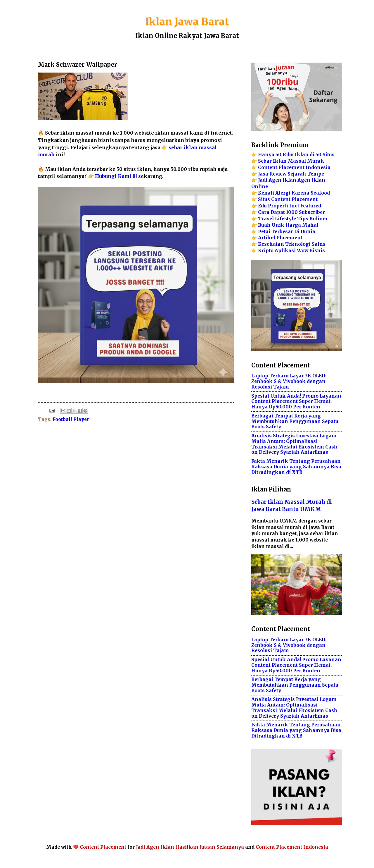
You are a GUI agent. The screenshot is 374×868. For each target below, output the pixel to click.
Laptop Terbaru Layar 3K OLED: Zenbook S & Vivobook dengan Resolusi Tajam (289, 381)
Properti (278, 206)
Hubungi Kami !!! (116, 176)
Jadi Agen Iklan (277, 180)
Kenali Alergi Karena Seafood (294, 193)
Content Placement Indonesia (294, 167)
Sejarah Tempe (306, 174)
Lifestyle (285, 219)
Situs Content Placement (288, 199)
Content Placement (103, 847)
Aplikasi (285, 251)
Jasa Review (272, 174)
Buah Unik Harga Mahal (288, 225)
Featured (311, 206)
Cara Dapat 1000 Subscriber (291, 212)
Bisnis (317, 251)
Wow (303, 251)
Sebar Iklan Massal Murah (291, 161)
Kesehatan (271, 244)
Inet (294, 206)
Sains (319, 244)
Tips (303, 219)
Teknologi (298, 244)
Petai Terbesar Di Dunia (287, 232)
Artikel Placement (280, 238)
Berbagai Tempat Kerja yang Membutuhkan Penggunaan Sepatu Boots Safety (295, 421)
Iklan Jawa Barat (187, 22)
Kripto (266, 251)
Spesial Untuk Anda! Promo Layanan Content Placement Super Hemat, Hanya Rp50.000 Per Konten (296, 402)
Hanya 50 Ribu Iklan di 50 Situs (296, 155)
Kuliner (319, 219)
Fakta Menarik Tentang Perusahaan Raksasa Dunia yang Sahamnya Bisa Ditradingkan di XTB (296, 467)
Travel (266, 219)
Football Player (71, 419)
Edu (262, 206)
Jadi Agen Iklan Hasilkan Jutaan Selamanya (190, 847)
